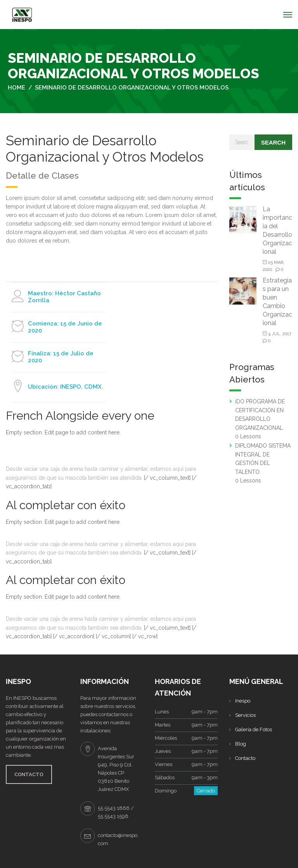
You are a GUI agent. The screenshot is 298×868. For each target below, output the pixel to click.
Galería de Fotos (254, 729)
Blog (241, 744)
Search (273, 142)
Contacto (245, 758)
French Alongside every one (80, 416)
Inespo (243, 701)
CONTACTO (29, 774)
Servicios (245, 715)
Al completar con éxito (66, 505)
